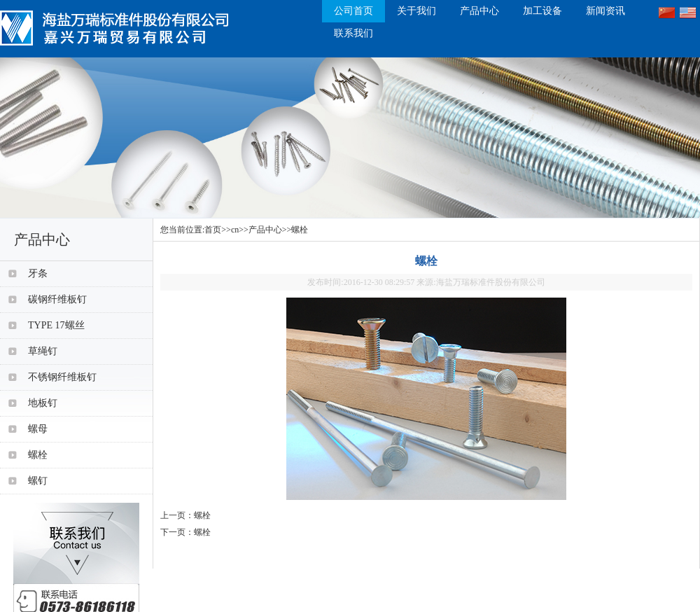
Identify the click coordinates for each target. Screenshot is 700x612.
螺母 (38, 429)
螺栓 (300, 230)
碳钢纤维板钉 (57, 299)
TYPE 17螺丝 (56, 325)
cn (235, 230)
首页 (213, 230)
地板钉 (43, 403)
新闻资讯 (605, 11)
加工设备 (542, 11)
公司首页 (353, 11)
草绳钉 (43, 351)
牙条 (38, 273)
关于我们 (416, 11)
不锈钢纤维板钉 (62, 377)
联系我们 (353, 33)
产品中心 (479, 11)
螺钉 (38, 481)
